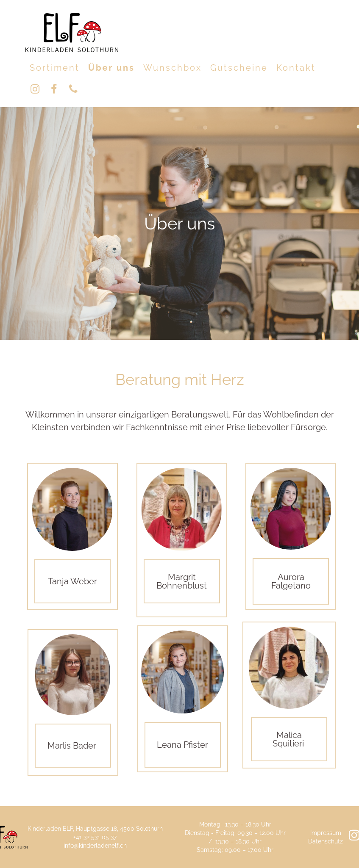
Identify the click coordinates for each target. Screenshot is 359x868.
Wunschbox (173, 68)
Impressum (326, 833)
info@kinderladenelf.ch (95, 846)
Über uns (111, 68)
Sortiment (55, 68)
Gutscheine (239, 68)
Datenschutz (326, 841)
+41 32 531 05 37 (95, 837)
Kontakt (296, 68)
